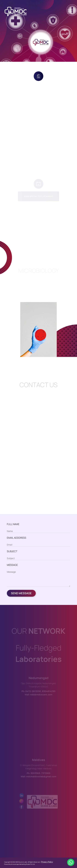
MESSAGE (12, 565)
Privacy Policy (47, 862)
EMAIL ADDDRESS (17, 538)
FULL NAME (13, 524)
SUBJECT (12, 551)
